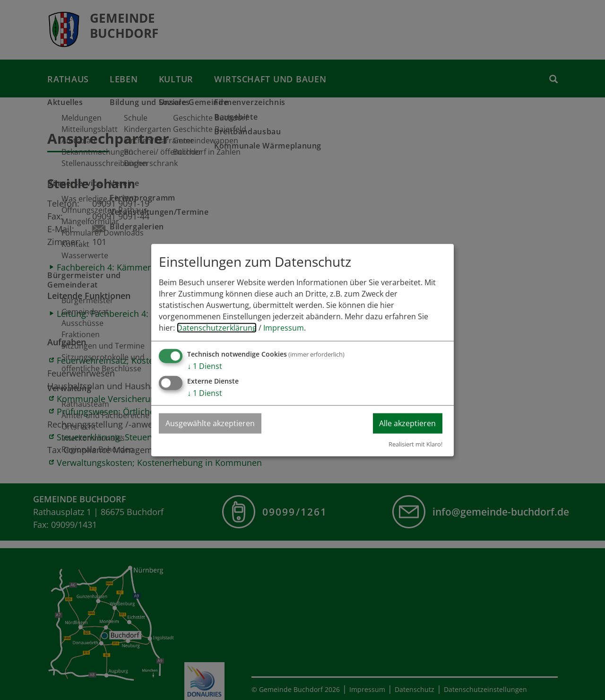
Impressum (284, 328)
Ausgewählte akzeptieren (211, 423)
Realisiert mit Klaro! (415, 444)
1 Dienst (205, 366)
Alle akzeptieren (407, 423)
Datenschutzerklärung (217, 328)
